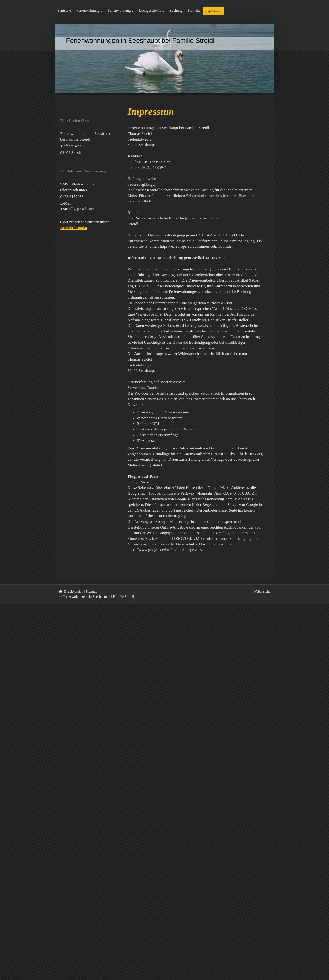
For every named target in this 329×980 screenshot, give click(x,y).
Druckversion (72, 591)
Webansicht (262, 591)
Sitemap (91, 591)
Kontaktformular (74, 228)
